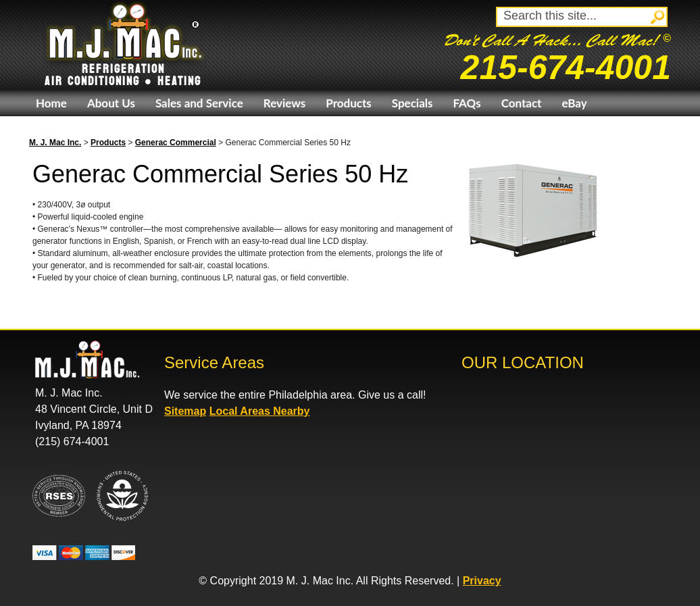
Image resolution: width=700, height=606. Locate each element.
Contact (522, 103)
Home (51, 103)
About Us (111, 103)
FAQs (467, 103)
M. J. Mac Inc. (55, 143)
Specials (412, 103)
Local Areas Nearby (260, 411)
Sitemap (185, 411)
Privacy (482, 581)
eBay (574, 103)
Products (348, 103)
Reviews (284, 103)
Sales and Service (199, 103)
